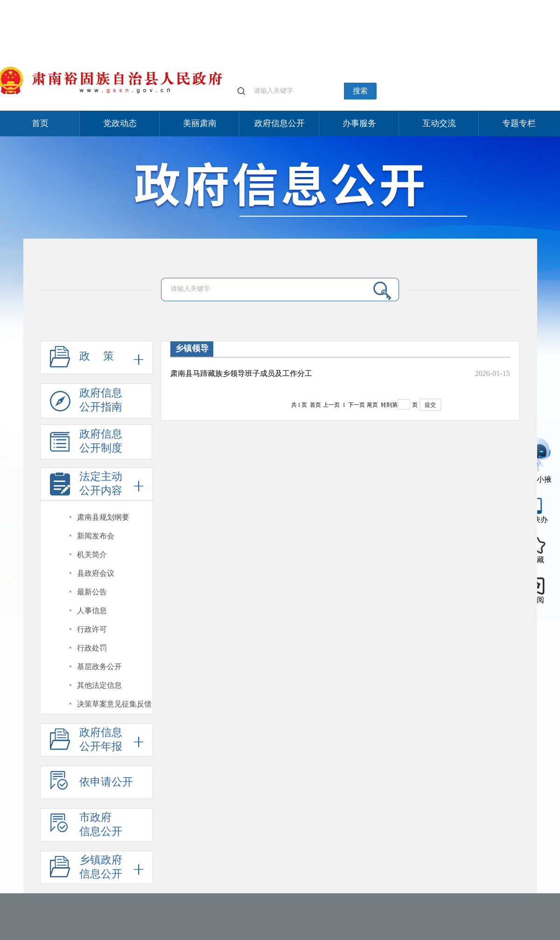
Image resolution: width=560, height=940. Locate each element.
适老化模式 (462, 4)
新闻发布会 (96, 536)
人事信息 (92, 611)
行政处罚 (92, 648)
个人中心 (427, 5)
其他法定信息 (99, 685)
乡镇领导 (192, 348)
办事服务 (359, 123)
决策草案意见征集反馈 (114, 704)
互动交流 (439, 123)
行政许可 (92, 629)
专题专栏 (519, 123)
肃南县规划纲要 (103, 517)
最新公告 (92, 592)
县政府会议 (96, 573)
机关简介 (92, 555)
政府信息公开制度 (86, 444)
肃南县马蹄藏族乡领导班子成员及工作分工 (241, 373)
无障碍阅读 (499, 4)
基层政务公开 (99, 667)
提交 (430, 405)
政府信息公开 (280, 123)
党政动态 (120, 123)
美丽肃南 (200, 123)
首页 (40, 123)
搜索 (360, 91)
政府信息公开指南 (86, 403)
